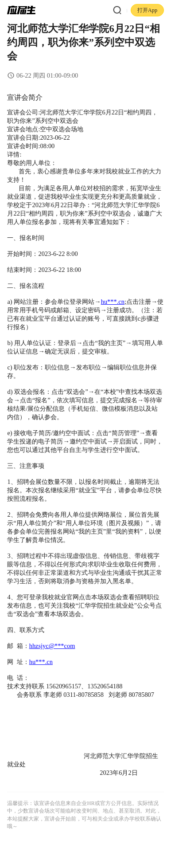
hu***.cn (113, 302)
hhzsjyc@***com (52, 646)
